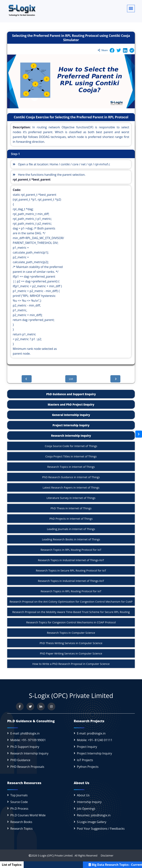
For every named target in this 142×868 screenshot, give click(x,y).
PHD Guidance (20, 760)
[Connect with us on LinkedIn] (41, 707)
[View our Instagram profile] (51, 707)
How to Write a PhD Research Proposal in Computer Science (71, 664)
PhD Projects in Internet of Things (71, 519)
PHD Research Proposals (27, 767)
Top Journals (19, 795)
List (71, 379)
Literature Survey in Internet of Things (71, 498)
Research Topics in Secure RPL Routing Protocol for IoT (71, 570)
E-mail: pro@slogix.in (91, 733)
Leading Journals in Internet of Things (71, 529)
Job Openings (86, 809)
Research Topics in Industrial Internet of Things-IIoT (71, 560)
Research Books (21, 822)
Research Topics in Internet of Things (71, 467)
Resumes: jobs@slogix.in (94, 815)
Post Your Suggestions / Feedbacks (101, 829)
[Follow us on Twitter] (30, 707)
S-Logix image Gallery (92, 822)
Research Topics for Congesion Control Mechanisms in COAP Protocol (71, 622)
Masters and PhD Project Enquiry (71, 404)
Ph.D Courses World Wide (28, 815)
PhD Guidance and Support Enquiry (71, 394)
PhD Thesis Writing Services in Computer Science (71, 643)
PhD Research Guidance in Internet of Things (71, 477)
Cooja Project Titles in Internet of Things (71, 456)
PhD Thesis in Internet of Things (71, 508)
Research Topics (21, 829)
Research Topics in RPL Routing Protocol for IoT (71, 550)
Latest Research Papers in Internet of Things (71, 487)
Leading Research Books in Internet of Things (71, 539)
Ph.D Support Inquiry (25, 747)
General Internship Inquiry (71, 415)
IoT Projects (85, 760)
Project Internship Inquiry (71, 425)
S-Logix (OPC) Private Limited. (55, 855)
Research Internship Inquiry (71, 436)
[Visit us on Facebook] (20, 707)
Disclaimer (106, 855)
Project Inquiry (87, 747)
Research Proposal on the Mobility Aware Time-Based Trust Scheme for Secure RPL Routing (71, 612)
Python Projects (88, 767)
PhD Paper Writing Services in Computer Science (71, 653)
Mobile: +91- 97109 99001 (28, 740)
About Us (83, 795)
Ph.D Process (19, 809)
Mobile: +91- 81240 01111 (95, 740)
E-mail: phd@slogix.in (25, 733)
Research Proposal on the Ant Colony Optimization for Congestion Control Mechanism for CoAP (71, 602)
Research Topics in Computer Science (71, 633)
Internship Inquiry (89, 802)
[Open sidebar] (139, 434)
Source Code (19, 802)
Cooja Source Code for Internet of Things (71, 446)
